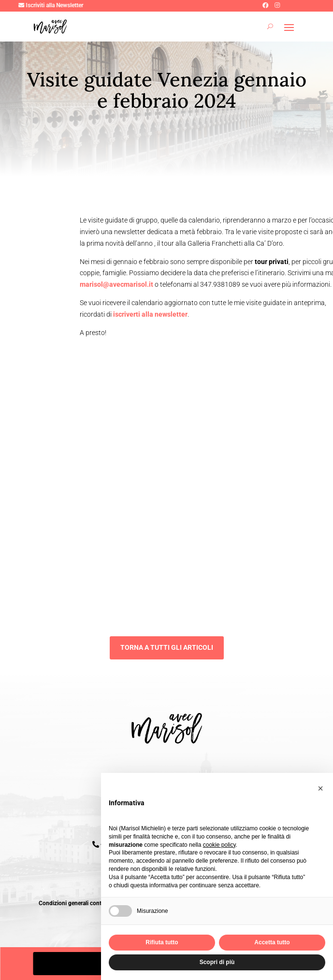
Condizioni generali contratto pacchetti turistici (99, 903)
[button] (320, 788)
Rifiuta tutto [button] (162, 942)
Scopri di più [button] (217, 962)
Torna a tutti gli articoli (167, 647)
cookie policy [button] (219, 845)
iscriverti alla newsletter (150, 314)
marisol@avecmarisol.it (117, 284)
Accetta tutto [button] (272, 942)
